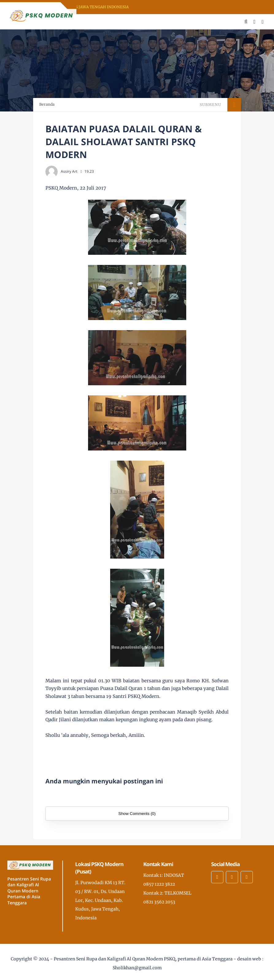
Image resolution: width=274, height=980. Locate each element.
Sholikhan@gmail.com (137, 968)
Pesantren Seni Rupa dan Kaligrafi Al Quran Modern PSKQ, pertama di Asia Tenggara (143, 959)
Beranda (47, 104)
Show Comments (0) (137, 814)
